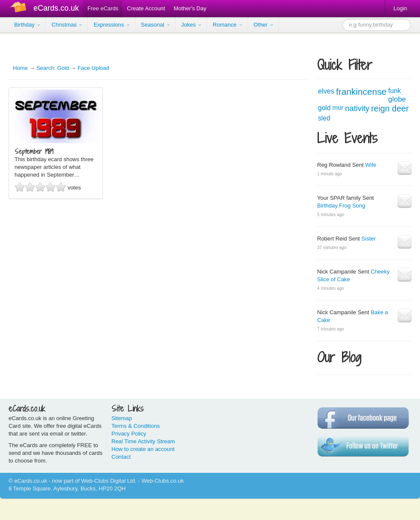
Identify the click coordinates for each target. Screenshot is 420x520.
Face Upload (93, 68)
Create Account (146, 8)
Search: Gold (53, 68)
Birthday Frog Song (341, 206)
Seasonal (156, 25)
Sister (368, 239)
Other (264, 25)
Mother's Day (190, 8)
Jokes (192, 25)
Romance (227, 25)
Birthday (27, 25)
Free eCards (103, 8)
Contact (121, 457)
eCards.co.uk (56, 8)
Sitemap (122, 418)
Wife (371, 165)
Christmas (67, 25)
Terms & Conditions (136, 426)
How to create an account (143, 449)
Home (20, 68)
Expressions (111, 25)
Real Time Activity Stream (143, 441)
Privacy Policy (129, 434)
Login (400, 8)
